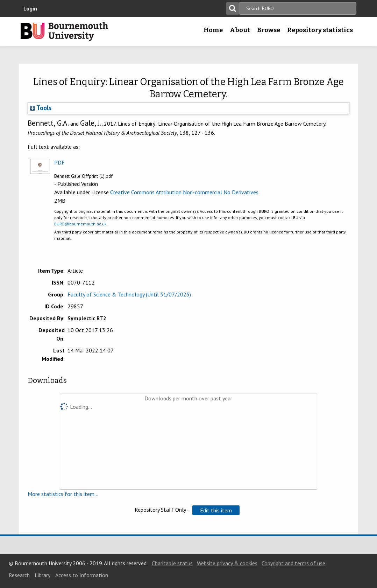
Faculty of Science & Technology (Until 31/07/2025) (129, 294)
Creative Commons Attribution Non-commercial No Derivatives (184, 192)
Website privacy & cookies (227, 563)
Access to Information (82, 575)
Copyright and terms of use (293, 563)
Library (42, 575)
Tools (41, 108)
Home (213, 30)
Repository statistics (320, 30)
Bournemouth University (64, 31)
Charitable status (172, 563)
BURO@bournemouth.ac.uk (80, 224)
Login (30, 8)
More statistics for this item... (63, 494)
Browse (269, 30)
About (240, 30)
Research (19, 575)
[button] (216, 510)
